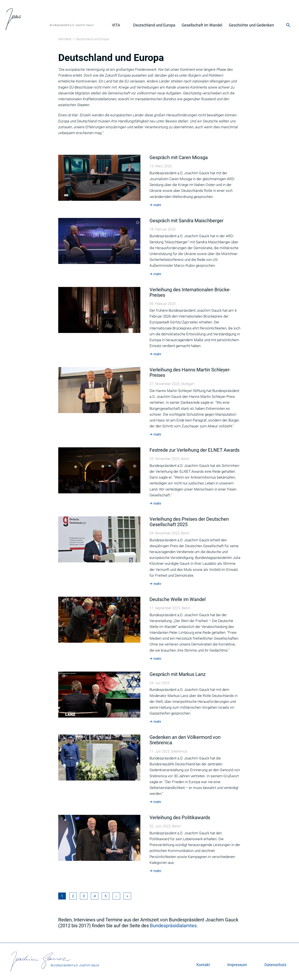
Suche (288, 25)
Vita (116, 25)
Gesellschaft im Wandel (202, 25)
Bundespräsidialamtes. (174, 926)
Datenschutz (275, 965)
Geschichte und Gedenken (251, 25)
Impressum (237, 965)
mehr (157, 205)
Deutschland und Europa (154, 25)
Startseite (65, 39)
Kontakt (203, 965)
